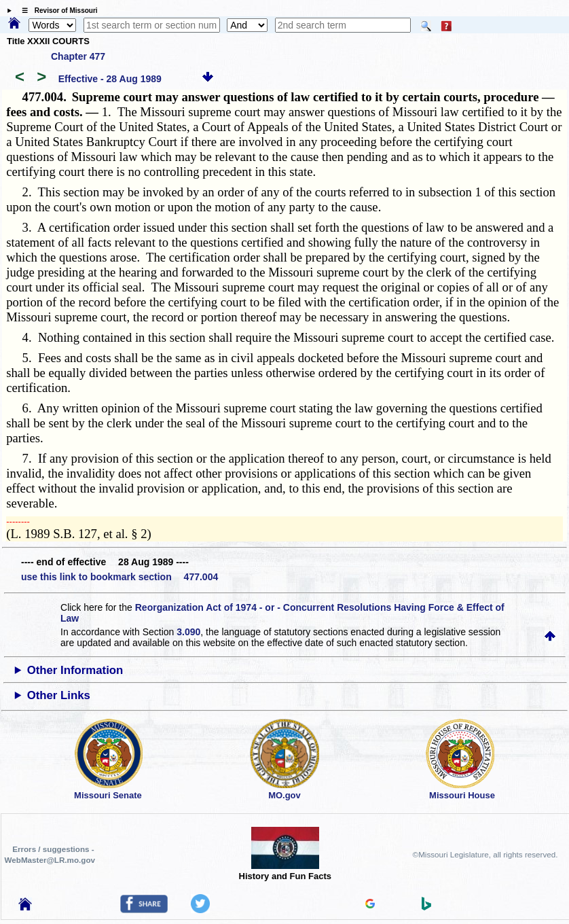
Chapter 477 (78, 56)
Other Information (75, 670)
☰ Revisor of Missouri (56, 11)
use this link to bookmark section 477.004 (120, 577)
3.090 (188, 632)
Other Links (59, 695)
